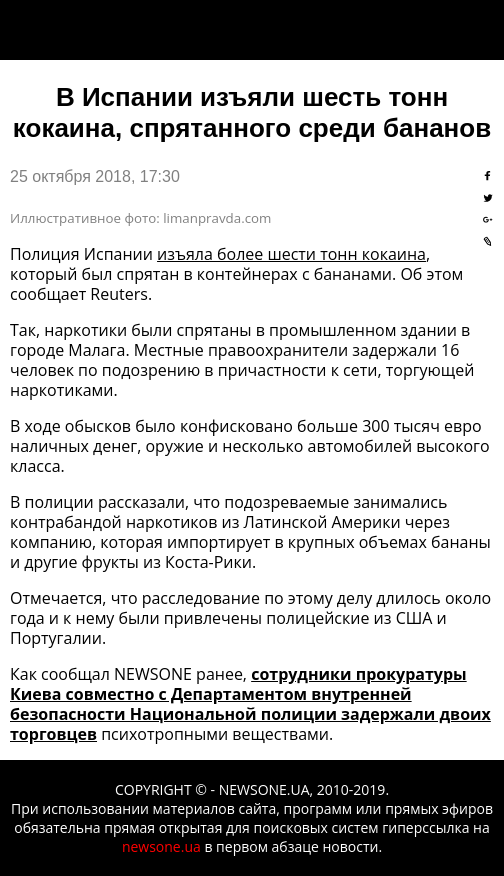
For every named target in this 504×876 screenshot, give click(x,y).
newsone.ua (161, 846)
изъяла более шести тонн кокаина (291, 254)
